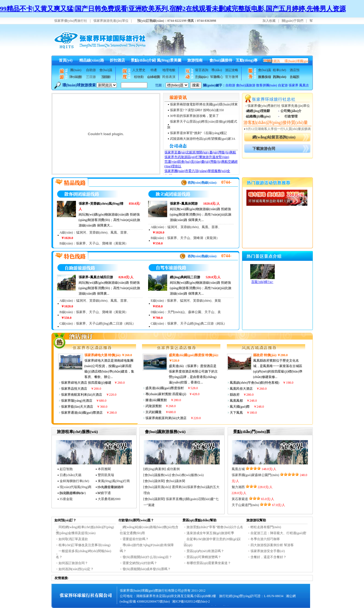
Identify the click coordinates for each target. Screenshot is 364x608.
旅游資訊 (273, 61)
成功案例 (173, 469)
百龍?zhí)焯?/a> (262, 282)
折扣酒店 (117, 60)
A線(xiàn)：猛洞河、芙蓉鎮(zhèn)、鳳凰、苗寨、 (95, 301)
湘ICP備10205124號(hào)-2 (191, 601)
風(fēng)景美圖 (169, 60)
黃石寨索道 (240, 499)
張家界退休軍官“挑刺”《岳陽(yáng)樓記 (198, 133)
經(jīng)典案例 (155, 469)
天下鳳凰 (236, 413)
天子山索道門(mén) (245, 505)
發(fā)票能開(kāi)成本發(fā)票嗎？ (147, 569)
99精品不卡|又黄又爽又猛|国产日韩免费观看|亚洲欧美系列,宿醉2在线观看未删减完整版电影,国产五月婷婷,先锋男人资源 (173, 9)
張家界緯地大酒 (96, 355)
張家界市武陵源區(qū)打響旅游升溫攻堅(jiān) (197, 157)
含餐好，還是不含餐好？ (268, 557)
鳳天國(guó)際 (240, 407)
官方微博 (232, 77)
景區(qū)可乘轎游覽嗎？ (204, 557)
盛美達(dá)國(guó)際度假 (187, 355)
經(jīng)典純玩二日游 (185, 277)
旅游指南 (195, 60)
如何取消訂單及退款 (73, 539)
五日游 (106, 77)
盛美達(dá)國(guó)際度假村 (165, 388)
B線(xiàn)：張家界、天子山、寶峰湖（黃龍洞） (185, 238)
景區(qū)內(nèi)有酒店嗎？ (205, 551)
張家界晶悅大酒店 (74, 389)
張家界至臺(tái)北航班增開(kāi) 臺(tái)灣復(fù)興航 (200, 152)
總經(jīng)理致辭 (258, 111)
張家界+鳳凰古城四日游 (96, 277)
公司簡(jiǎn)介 (291, 111)
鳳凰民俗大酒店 (241, 389)
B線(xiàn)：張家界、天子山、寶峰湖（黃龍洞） (94, 243)
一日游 (76, 77)
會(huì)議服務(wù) (264, 71)
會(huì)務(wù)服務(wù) (188, 475)
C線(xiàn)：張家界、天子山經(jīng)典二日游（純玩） (189, 323)
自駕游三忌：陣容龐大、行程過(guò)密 (279, 533)
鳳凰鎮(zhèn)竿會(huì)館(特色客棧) (255, 383)
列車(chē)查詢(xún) (280, 78)
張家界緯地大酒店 (74, 383)
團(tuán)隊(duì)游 (76, 71)
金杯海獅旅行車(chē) (74, 481)
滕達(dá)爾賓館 (156, 400)
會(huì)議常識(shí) (157, 487)
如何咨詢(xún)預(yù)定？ (76, 569)
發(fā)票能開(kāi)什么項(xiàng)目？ (147, 557)
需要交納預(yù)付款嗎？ (140, 563)
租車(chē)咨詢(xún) (280, 71)
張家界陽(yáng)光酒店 (77, 401)
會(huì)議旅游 (106, 71)
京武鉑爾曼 (154, 412)
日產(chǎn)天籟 (71, 475)
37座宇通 (104, 493)
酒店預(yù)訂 (295, 71)
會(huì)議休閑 (154, 481)
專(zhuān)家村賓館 (159, 394)
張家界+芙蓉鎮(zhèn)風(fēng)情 (101, 204)
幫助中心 (217, 77)
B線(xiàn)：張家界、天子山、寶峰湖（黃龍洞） (94, 312)
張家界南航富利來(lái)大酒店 (82, 395)
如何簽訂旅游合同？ (73, 563)
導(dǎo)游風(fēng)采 (217, 71)
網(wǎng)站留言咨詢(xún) (274, 137)
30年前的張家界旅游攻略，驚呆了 (194, 116)
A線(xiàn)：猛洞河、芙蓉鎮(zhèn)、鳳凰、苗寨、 (95, 232)
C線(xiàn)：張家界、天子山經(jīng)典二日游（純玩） (98, 323)
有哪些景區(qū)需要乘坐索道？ (209, 563)
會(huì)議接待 (221, 60)
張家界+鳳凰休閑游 (184, 204)
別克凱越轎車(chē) (73, 493)
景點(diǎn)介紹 (143, 60)
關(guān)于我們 (293, 21)
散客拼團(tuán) (267, 85)
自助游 (91, 70)
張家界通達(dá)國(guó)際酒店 (82, 413)
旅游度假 (265, 77)
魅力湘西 (238, 487)
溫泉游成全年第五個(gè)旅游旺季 (210, 533)
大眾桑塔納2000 (109, 499)
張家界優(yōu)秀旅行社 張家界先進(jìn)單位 (279, 106)
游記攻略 (232, 70)
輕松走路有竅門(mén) (266, 527)
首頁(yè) (66, 60)
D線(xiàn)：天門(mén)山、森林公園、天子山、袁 (186, 312)
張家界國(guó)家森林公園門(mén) (256, 475)
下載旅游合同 (264, 149)
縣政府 (258, 355)
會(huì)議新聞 (154, 499)
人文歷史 (139, 70)
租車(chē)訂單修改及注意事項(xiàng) (85, 545)
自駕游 (283, 85)
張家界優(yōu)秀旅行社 (71, 21)
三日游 (91, 77)
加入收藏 (269, 21)
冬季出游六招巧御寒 (265, 539)
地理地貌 (169, 70)
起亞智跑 (66, 469)
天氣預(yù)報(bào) (295, 78)
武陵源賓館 (154, 406)
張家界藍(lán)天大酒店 (77, 407)
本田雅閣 (104, 469)
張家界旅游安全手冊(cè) (268, 551)
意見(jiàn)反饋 (202, 78)
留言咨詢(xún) (202, 71)
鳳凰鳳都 (236, 401)
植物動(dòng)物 (139, 78)
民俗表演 (169, 77)
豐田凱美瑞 (106, 475)
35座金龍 (66, 499)
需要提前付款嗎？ (136, 539)
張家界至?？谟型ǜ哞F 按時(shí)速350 (197, 110)
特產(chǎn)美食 (154, 71)
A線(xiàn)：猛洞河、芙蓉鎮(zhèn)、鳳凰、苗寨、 (186, 227)
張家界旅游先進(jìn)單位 (111, 21)
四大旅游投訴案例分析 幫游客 (272, 545)
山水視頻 (154, 77)
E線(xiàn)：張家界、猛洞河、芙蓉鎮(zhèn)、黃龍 (186, 301)
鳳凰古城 (238, 469)
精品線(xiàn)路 (92, 60)
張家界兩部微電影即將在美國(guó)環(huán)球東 (204, 104)
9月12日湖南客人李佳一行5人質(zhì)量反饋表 (279, 129)
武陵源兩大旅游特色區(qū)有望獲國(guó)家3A (203, 139)
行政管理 (291, 116)
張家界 (293, 85)
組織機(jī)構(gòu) (258, 116)
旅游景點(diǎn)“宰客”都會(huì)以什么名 (215, 527)
